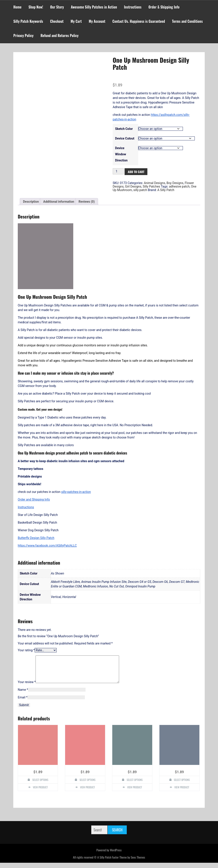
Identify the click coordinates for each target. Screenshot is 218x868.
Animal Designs (155, 183)
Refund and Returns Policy (60, 36)
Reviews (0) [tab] (87, 202)
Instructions (133, 7)
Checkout (57, 21)
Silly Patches (151, 186)
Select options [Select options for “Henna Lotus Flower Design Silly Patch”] (40, 785)
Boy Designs (175, 183)
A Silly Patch (166, 190)
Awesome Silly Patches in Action (94, 7)
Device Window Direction (121, 154)
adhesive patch (179, 186)
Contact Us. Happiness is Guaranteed (139, 21)
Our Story (57, 7)
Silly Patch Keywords (28, 21)
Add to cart (136, 172)
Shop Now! (36, 7)
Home (17, 7)
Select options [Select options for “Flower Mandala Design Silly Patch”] (182, 785)
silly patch (140, 190)
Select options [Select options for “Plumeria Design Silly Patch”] (87, 785)
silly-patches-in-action (76, 492)
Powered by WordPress (109, 855)
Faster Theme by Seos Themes (128, 862)
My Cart (76, 21)
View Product (40, 792)
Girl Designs (133, 186)
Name (23, 695)
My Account (97, 21)
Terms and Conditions (187, 21)
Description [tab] (31, 202)
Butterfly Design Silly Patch (36, 538)
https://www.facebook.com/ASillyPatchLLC (47, 546)
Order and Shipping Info (34, 499)
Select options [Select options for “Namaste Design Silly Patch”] (135, 785)
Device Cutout (125, 138)
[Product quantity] (118, 171)
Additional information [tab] (59, 202)
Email (23, 703)
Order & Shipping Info (164, 7)
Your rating (26, 650)
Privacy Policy (23, 36)
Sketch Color (124, 129)
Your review (27, 687)
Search (117, 835)
